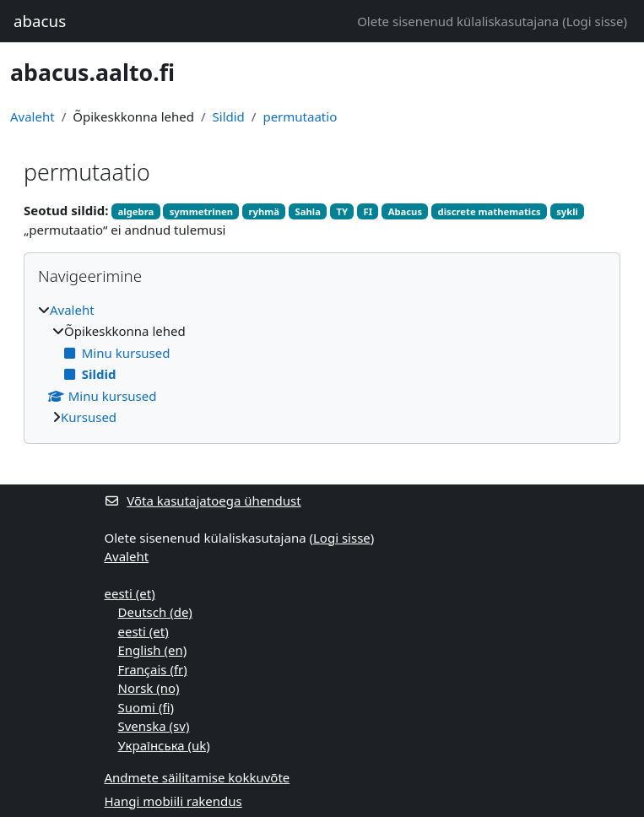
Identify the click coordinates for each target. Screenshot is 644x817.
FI (368, 211)
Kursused (89, 417)
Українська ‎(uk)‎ (164, 745)
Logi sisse (595, 21)
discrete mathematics (490, 211)
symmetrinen (201, 211)
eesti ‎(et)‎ (130, 593)
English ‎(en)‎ (153, 650)
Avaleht (32, 116)
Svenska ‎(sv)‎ (154, 726)
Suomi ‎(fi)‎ (146, 707)
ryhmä (264, 211)
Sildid (229, 116)
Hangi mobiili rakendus (173, 801)
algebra (136, 211)
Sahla (308, 211)
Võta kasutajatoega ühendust (203, 500)
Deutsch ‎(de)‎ (155, 612)
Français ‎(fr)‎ (153, 669)
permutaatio (300, 116)
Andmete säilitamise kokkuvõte (198, 777)
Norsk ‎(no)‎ (149, 688)
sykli (567, 211)
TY (342, 211)
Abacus (405, 211)
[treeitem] (322, 364)
